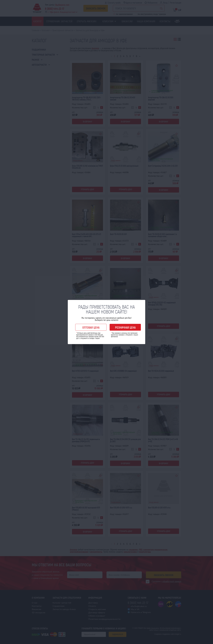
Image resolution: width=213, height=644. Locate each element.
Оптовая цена (91, 327)
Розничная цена (125, 327)
